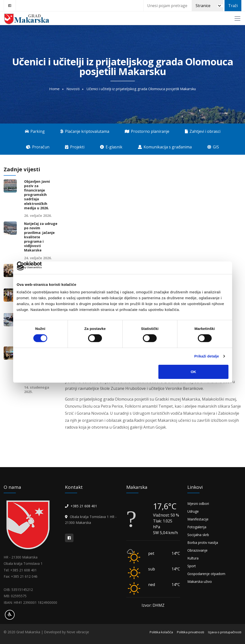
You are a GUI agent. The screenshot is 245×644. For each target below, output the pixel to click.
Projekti (75, 147)
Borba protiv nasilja (203, 543)
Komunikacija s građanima (165, 147)
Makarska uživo (200, 582)
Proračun (38, 147)
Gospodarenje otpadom (206, 574)
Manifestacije (198, 519)
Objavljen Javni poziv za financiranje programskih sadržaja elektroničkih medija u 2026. (37, 195)
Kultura (193, 558)
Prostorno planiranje (147, 131)
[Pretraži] (208, 6)
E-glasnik (111, 147)
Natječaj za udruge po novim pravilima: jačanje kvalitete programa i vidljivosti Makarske (41, 237)
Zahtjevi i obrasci (203, 131)
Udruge (193, 511)
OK (194, 372)
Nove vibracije (78, 632)
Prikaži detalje (207, 356)
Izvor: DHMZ (153, 605)
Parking (35, 131)
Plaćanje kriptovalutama (85, 131)
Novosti (73, 89)
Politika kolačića (161, 632)
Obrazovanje (197, 550)
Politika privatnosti (191, 632)
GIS (213, 147)
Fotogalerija (197, 527)
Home (54, 89)
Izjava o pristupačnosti (225, 632)
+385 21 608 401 (84, 506)
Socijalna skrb (198, 535)
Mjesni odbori (198, 504)
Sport (192, 566)
